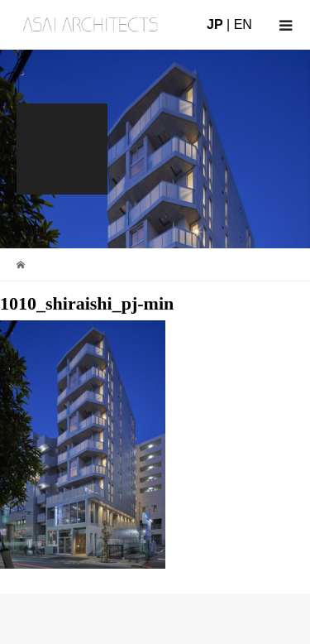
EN (243, 24)
